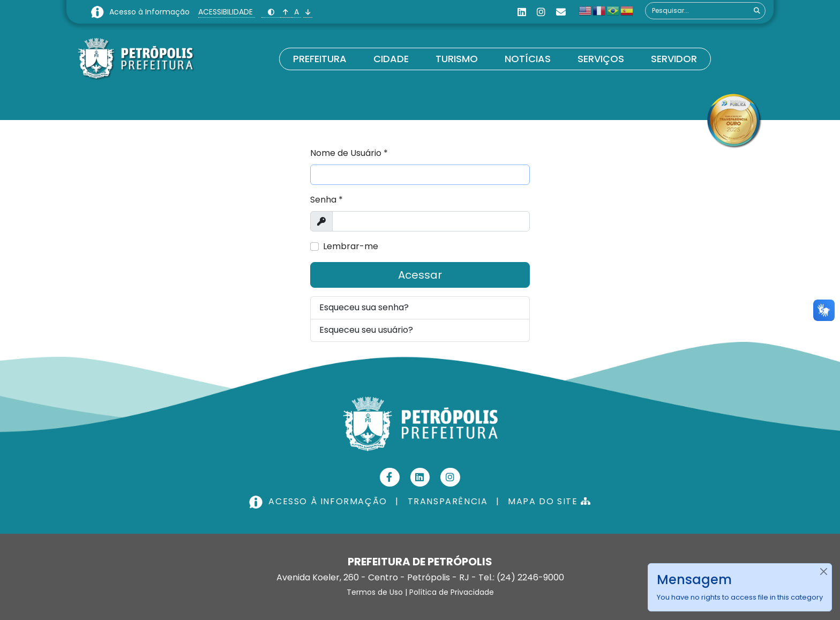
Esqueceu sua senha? (364, 307)
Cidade (391, 59)
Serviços (601, 59)
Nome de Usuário (349, 153)
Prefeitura (320, 59)
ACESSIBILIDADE (227, 12)
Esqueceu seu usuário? (366, 330)
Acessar (420, 275)
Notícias (528, 59)
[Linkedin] (522, 12)
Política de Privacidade (452, 592)
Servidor (674, 59)
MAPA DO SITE (549, 501)
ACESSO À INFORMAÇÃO (319, 501)
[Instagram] (541, 12)
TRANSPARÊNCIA (448, 501)
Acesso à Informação (151, 12)
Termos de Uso (375, 592)
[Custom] (561, 12)
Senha (327, 200)
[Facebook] (390, 477)
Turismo (457, 59)
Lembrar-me (351, 246)
